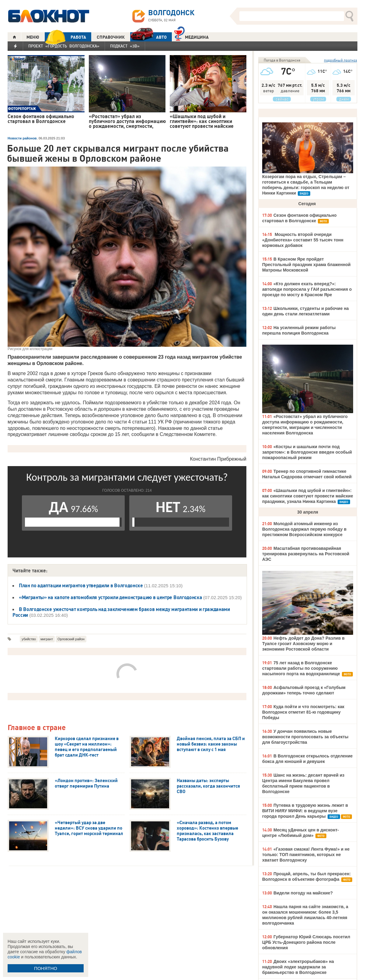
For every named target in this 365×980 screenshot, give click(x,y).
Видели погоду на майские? (303, 893)
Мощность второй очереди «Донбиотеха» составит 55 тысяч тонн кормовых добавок (303, 240)
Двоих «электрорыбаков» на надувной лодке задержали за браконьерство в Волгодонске (298, 967)
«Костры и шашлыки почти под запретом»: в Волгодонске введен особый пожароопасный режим (307, 452)
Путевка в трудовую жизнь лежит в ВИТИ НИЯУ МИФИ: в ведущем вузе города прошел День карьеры (305, 811)
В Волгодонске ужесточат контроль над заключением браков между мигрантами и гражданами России (121, 612)
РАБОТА (65, 37)
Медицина (191, 36)
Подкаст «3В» (125, 46)
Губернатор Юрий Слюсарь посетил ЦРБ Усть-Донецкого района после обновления (306, 942)
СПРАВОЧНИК (111, 37)
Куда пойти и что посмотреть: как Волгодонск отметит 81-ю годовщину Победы (303, 712)
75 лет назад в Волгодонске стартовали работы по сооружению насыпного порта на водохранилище (301, 668)
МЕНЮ (33, 37)
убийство (29, 639)
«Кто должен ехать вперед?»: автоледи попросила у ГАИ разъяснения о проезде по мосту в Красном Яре (307, 289)
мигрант (47, 639)
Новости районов (22, 138)
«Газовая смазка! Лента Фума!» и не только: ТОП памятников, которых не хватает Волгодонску (306, 855)
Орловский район (71, 639)
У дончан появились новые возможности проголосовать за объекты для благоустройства (305, 737)
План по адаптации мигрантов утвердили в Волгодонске (81, 585)
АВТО (148, 37)
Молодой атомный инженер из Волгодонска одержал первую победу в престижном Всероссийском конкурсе (304, 529)
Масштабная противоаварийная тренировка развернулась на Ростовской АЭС (306, 554)
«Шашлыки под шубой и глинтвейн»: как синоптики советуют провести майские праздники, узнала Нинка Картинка (308, 496)
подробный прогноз (341, 60)
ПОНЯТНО (46, 968)
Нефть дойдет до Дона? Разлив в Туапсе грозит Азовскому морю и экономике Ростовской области (303, 644)
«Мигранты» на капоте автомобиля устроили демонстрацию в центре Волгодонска (111, 597)
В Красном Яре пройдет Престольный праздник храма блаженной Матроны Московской (306, 265)
